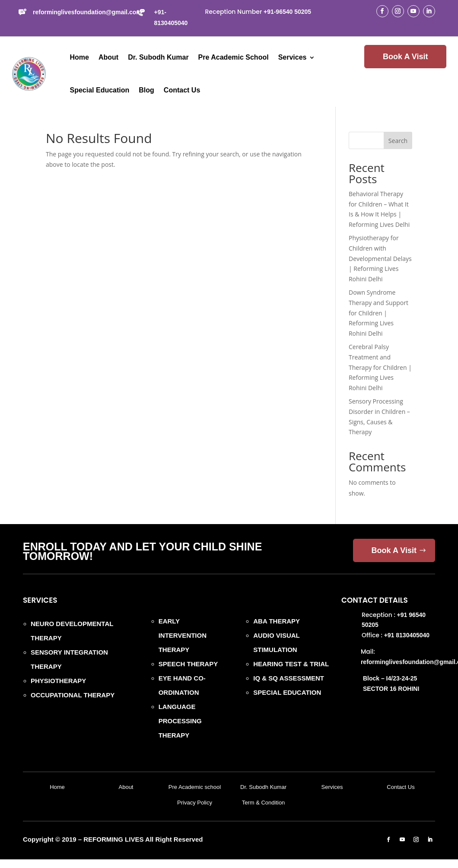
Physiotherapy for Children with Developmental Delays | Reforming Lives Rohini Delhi (380, 258)
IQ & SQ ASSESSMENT (289, 678)
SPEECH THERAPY (188, 664)
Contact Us (182, 90)
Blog (146, 90)
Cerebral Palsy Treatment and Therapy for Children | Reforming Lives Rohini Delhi (380, 367)
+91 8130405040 (407, 635)
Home (80, 57)
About (108, 57)
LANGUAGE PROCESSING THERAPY (180, 721)
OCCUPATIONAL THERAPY (73, 695)
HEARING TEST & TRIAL (291, 664)
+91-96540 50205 (287, 12)
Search (398, 141)
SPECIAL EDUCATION (287, 692)
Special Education (100, 90)
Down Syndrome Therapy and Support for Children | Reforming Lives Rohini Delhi (378, 313)
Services (293, 57)
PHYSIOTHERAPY (58, 681)
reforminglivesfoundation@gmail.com (87, 12)
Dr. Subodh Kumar (158, 57)
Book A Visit (405, 57)
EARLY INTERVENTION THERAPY (183, 635)
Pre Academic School (234, 57)
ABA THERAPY (277, 621)
